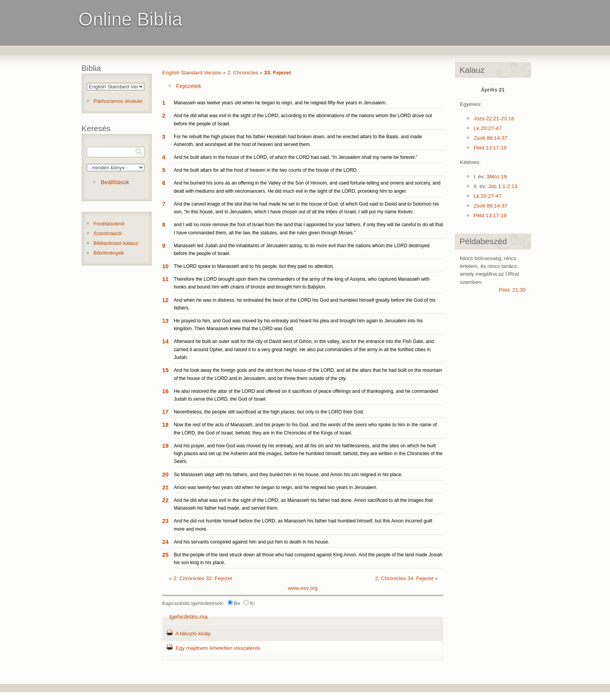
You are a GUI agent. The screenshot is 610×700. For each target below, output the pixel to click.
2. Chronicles (243, 73)
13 (166, 321)
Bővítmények (109, 253)
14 (166, 341)
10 (166, 266)
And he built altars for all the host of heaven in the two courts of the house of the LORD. (266, 170)
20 (166, 474)
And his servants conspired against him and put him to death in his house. (252, 542)
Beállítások (115, 182)
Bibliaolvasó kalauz (116, 243)
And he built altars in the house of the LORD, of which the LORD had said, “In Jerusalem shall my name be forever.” (296, 157)
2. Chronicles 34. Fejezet (404, 578)
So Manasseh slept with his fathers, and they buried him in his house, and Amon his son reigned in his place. (288, 475)
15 (166, 370)
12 (166, 300)
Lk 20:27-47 (487, 128)
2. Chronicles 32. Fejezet (203, 578)
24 (166, 542)
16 (166, 391)
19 (166, 446)
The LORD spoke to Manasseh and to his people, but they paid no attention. (254, 266)
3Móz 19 (497, 177)
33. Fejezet (278, 73)
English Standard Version (192, 73)
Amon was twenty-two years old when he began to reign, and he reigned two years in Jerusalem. (276, 487)
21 (166, 487)
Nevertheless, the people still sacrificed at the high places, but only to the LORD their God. (269, 412)
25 (166, 555)
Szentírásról (108, 233)
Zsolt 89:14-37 (490, 138)
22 (166, 500)
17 (166, 412)
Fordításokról (109, 224)
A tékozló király (193, 634)
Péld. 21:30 (512, 290)
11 (166, 279)
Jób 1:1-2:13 (503, 186)
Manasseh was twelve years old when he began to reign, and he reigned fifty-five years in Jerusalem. (280, 103)
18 (166, 425)
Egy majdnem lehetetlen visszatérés (218, 648)
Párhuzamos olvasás (118, 101)
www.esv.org (303, 588)
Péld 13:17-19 (490, 148)
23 (166, 521)
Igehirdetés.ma (188, 616)
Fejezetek (188, 86)
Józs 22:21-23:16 (494, 119)
